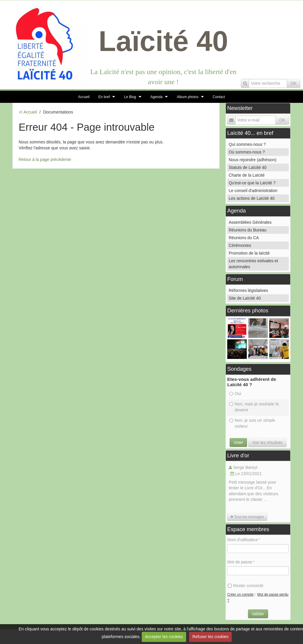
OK (294, 83)
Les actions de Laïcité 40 (252, 198)
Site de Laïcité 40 (245, 298)
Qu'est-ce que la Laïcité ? (252, 183)
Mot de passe (240, 562)
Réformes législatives (248, 290)
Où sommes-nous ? (247, 152)
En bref (104, 97)
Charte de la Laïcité (247, 175)
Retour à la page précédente (45, 159)
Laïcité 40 (163, 41)
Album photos (187, 97)
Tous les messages (247, 517)
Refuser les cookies (210, 637)
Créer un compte (240, 595)
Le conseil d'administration (253, 191)
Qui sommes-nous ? (247, 144)
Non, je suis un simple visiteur (252, 423)
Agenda (156, 97)
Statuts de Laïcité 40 (248, 167)
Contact (219, 97)
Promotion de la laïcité (249, 253)
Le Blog (130, 97)
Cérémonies (240, 245)
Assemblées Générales (250, 222)
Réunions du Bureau (248, 230)
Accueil (84, 97)
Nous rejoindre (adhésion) (253, 160)
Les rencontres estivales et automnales (253, 264)
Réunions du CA (244, 238)
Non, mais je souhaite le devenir (254, 407)
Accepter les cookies (164, 637)
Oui (235, 394)
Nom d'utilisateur (243, 540)
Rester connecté (246, 586)
